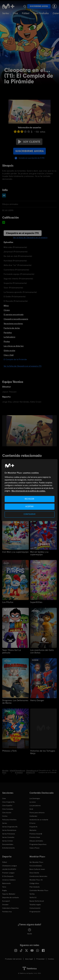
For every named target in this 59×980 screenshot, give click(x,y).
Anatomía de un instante (39, 820)
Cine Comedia (8, 809)
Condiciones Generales (38, 876)
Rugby (4, 890)
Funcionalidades (36, 866)
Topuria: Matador (9, 894)
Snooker (5, 905)
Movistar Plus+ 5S (36, 880)
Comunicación (35, 908)
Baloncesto (6, 883)
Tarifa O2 (33, 897)
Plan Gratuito (41, 13)
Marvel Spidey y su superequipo (39, 553)
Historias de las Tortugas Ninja (43, 752)
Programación (35, 912)
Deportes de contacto (11, 897)
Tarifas (32, 894)
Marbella (33, 830)
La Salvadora (9, 337)
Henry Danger (37, 700)
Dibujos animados (36, 841)
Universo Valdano (9, 880)
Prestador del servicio (13, 959)
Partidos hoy (7, 912)
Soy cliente (29, 142)
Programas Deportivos (38, 844)
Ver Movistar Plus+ (36, 862)
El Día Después (8, 876)
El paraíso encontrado (14, 314)
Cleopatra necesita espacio (16, 319)
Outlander (33, 816)
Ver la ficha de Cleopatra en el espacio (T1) (23, 366)
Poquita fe (33, 827)
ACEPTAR (29, 507)
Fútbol (26, 13)
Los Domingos (35, 798)
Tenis (4, 887)
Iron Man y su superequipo (15, 552)
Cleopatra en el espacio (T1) (22, 233)
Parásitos (8, 333)
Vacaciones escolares (13, 324)
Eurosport (6, 901)
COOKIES (51, 959)
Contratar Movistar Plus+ (39, 890)
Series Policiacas (9, 834)
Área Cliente (34, 873)
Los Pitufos (8, 602)
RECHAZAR (29, 499)
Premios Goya (35, 837)
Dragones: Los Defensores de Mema (15, 702)
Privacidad (40, 959)
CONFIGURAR (30, 514)
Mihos (6, 306)
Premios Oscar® (36, 834)
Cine (15, 13)
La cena (33, 802)
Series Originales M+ (10, 827)
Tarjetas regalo (35, 905)
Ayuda (30, 932)
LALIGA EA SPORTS (9, 869)
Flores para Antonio (37, 813)
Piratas (7, 341)
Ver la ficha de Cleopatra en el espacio (30, 237)
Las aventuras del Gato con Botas (42, 651)
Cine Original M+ (9, 802)
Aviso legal (29, 959)
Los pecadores (35, 806)
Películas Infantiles (9, 820)
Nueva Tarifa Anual (37, 901)
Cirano (7, 310)
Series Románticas (9, 830)
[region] (30, 490)
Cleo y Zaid (9, 355)
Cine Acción (7, 813)
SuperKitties (36, 602)
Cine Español (7, 806)
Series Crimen (8, 841)
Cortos (5, 816)
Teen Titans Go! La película (12, 651)
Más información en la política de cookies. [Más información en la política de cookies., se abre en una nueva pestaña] (29, 491)
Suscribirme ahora (39, 6)
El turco (32, 823)
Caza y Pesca (34, 848)
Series (6, 13)
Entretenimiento (8, 848)
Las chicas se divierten (14, 346)
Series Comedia (8, 837)
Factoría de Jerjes (12, 328)
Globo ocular (9, 350)
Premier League (8, 873)
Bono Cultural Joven (37, 869)
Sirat (31, 809)
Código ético (34, 883)
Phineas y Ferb (9, 751)
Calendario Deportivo (10, 908)
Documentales (8, 844)
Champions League (10, 866)
